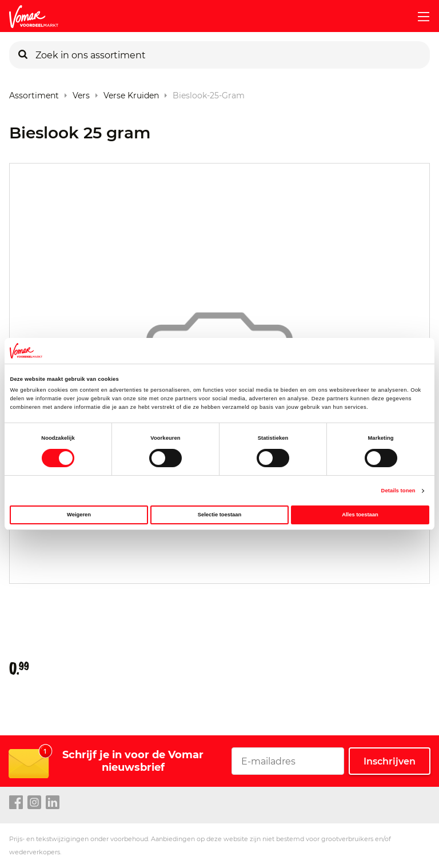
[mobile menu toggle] (419, 17)
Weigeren (79, 515)
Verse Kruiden (131, 93)
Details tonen (398, 491)
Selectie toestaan (219, 515)
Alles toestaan (360, 515)
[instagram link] (34, 803)
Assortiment (34, 93)
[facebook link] (16, 803)
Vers (81, 93)
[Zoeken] (23, 55)
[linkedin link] (53, 803)
